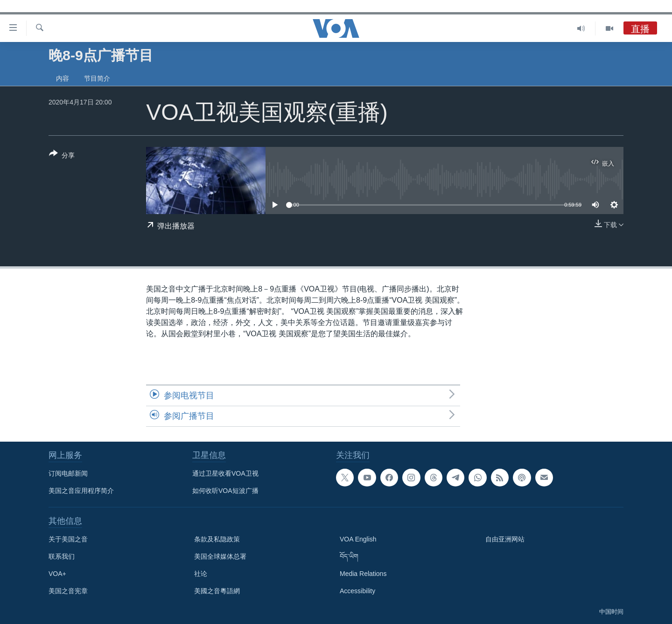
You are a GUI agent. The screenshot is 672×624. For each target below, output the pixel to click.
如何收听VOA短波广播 (225, 491)
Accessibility (357, 591)
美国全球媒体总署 (220, 556)
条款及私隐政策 (217, 539)
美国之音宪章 (68, 591)
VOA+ (57, 574)
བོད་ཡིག (349, 556)
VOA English (358, 539)
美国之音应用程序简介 (81, 491)
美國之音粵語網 (217, 591)
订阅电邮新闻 (68, 473)
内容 (63, 78)
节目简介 (97, 78)
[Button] (62, 156)
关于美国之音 (68, 539)
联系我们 (62, 556)
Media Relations (363, 574)
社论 (201, 574)
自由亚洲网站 (505, 539)
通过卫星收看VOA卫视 (225, 473)
